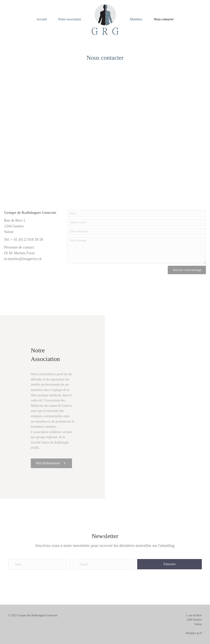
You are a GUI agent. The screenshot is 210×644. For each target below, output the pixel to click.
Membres (136, 19)
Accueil (42, 19)
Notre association (70, 19)
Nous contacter (164, 19)
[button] (187, 270)
